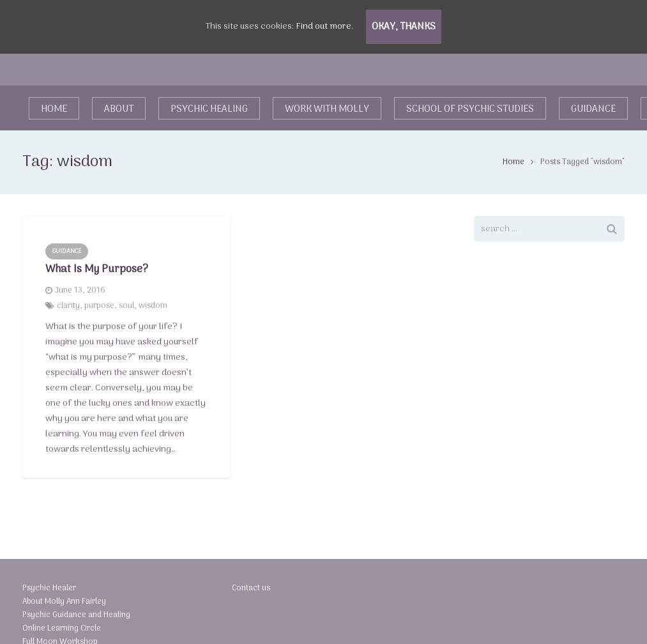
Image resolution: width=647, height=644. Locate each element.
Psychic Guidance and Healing (76, 615)
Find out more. (324, 27)
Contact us (251, 588)
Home (514, 162)
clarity (68, 306)
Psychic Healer (49, 588)
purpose (99, 306)
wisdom (153, 306)
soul (126, 306)
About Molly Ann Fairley (64, 602)
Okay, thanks (404, 27)
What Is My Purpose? (97, 269)
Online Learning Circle (62, 628)
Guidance (67, 251)
